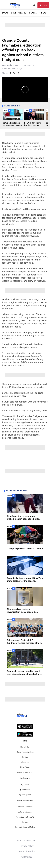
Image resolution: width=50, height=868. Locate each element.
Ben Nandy (7, 65)
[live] (43, 5)
